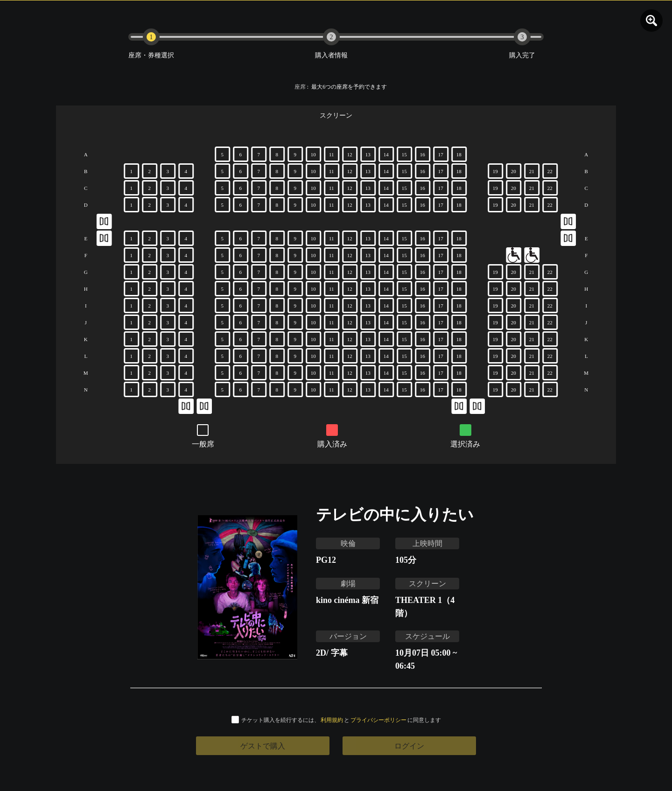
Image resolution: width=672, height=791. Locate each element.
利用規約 (332, 720)
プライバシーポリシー (378, 720)
